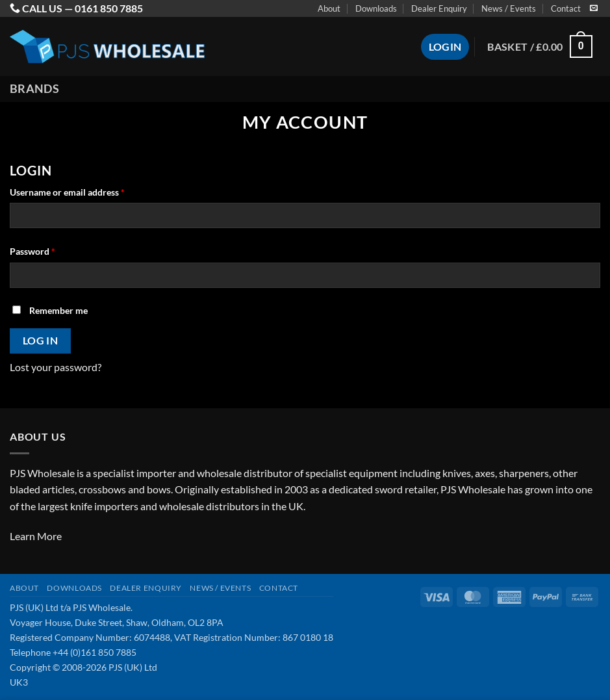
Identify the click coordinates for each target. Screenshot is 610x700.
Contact (566, 8)
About (329, 8)
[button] (540, 46)
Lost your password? (56, 367)
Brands (34, 89)
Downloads (376, 8)
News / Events (509, 8)
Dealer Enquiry (439, 8)
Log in (41, 341)
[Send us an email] (594, 8)
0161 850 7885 (109, 8)
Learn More (36, 536)
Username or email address (85, 191)
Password (51, 250)
